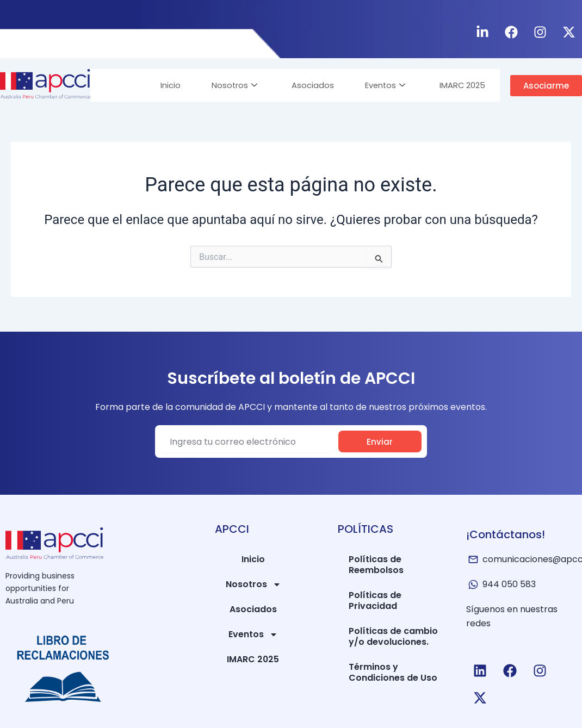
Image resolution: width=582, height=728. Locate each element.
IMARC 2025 (460, 85)
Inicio (160, 85)
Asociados (306, 85)
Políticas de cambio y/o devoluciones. (393, 636)
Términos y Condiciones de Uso (393, 672)
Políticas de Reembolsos (376, 565)
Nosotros (226, 85)
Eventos (381, 85)
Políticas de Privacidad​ (375, 601)
